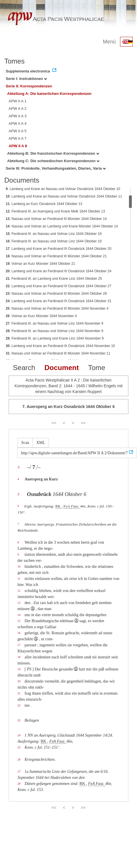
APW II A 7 (18, 138)
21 (19, 693)
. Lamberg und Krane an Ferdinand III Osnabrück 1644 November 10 (60, 346)
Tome (97, 368)
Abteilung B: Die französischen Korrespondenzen (53, 153)
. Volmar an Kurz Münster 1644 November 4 (41, 316)
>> (83, 423)
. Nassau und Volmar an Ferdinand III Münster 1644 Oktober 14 (56, 219)
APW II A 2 (18, 109)
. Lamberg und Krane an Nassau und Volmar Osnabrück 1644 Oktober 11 (64, 196)
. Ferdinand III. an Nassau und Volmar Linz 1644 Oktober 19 (54, 234)
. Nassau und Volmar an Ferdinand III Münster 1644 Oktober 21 (56, 256)
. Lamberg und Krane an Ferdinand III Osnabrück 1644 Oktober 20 (59, 249)
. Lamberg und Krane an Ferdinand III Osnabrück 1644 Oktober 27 (59, 286)
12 (19, 591)
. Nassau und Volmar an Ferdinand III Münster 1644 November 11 (58, 353)
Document (62, 368)
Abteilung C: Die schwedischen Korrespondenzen (53, 161)
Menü (109, 42)
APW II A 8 (18, 146)
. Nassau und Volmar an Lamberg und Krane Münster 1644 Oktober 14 (62, 226)
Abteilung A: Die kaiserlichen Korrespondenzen (49, 94)
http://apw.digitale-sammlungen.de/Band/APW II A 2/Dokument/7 (74, 453)
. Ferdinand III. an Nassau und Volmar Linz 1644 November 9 (55, 323)
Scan (25, 443)
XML (41, 443)
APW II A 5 (18, 131)
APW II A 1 (18, 101)
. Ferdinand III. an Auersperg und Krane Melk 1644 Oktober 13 (55, 211)
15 (19, 621)
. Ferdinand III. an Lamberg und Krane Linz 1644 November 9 (55, 338)
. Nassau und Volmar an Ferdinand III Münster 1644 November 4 (57, 309)
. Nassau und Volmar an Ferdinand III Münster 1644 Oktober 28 (56, 294)
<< (54, 423)
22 (19, 705)
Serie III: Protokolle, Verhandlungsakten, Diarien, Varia (56, 168)
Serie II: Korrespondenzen (29, 86)
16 (19, 633)
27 (19, 772)
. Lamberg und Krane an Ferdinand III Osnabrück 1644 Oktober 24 (59, 271)
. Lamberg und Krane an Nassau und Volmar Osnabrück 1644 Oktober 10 (63, 189)
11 (19, 579)
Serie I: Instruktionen (26, 79)
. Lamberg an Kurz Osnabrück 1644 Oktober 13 (44, 204)
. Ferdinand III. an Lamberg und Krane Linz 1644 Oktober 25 (54, 279)
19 (19, 669)
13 (19, 603)
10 (19, 567)
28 (19, 784)
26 (19, 759)
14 (19, 615)
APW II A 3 (18, 116)
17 (19, 645)
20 (19, 681)
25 (19, 747)
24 (19, 735)
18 (19, 657)
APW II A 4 (18, 123)
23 (19, 720)
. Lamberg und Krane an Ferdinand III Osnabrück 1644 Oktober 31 (59, 301)
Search (24, 368)
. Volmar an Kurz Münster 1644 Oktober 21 (40, 264)
